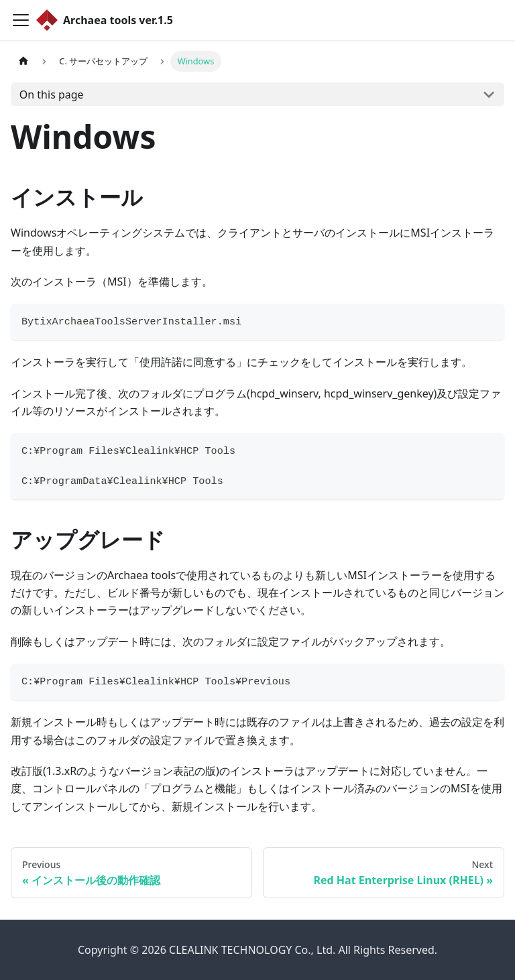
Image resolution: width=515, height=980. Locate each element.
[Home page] (23, 61)
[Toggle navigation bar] (21, 20)
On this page (52, 95)
